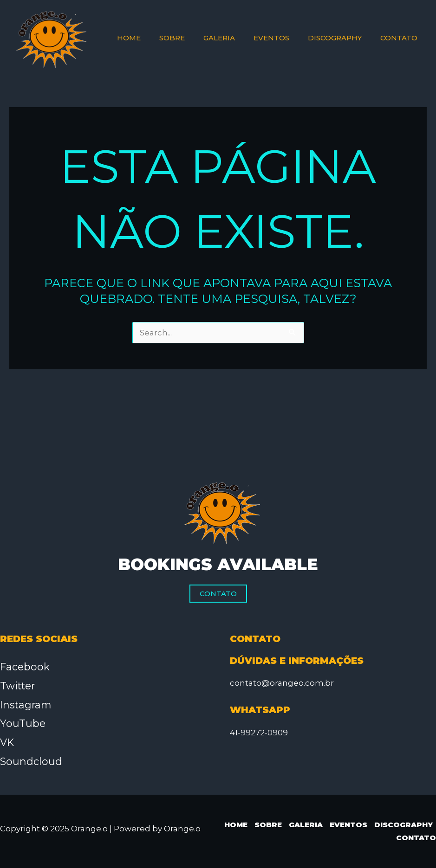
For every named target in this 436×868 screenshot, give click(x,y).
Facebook (25, 667)
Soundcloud (31, 762)
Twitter (18, 686)
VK (7, 743)
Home (236, 825)
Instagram (27, 705)
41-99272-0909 (259, 733)
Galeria (306, 825)
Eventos (348, 825)
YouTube (23, 723)
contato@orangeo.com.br (282, 683)
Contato (218, 594)
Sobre (268, 825)
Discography (403, 825)
